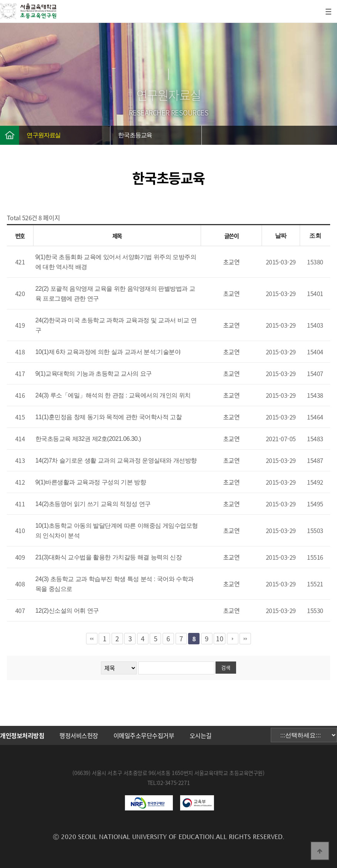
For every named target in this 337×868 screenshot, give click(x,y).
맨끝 (245, 639)
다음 (233, 639)
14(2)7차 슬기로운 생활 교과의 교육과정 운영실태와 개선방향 (116, 460)
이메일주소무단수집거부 (144, 735)
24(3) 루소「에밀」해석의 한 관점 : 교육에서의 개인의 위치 (113, 395)
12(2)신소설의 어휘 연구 (67, 611)
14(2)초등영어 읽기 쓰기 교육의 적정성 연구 (93, 504)
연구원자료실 (44, 135)
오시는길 (201, 735)
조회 (315, 236)
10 (220, 639)
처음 (92, 639)
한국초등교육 (135, 135)
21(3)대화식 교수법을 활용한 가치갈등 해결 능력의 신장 (109, 557)
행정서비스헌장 (79, 735)
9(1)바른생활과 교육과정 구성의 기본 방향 (91, 482)
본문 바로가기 (0, 0)
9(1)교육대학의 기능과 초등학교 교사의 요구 (94, 374)
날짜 (281, 236)
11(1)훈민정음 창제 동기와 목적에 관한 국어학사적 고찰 (109, 417)
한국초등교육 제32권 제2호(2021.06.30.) (88, 439)
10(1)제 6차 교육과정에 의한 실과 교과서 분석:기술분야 (108, 352)
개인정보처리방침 (22, 735)
